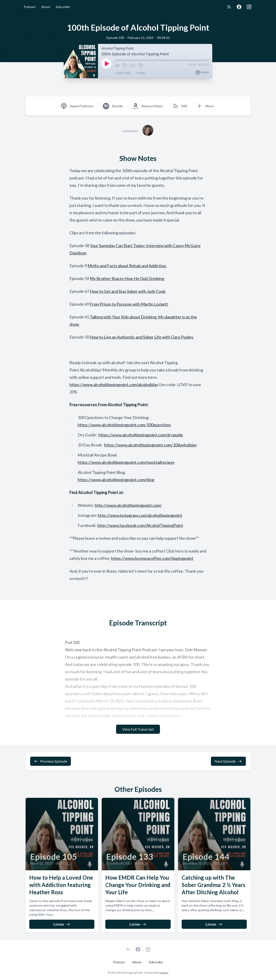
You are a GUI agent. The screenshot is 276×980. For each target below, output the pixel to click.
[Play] (106, 64)
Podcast (30, 7)
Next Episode (228, 761)
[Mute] (117, 66)
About (46, 7)
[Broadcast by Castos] (202, 72)
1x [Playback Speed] (133, 66)
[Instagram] (249, 7)
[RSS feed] (229, 7)
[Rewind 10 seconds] (124, 66)
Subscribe (63, 7)
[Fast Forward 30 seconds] (141, 66)
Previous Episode (50, 761)
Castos (164, 973)
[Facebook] (239, 7)
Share (141, 73)
